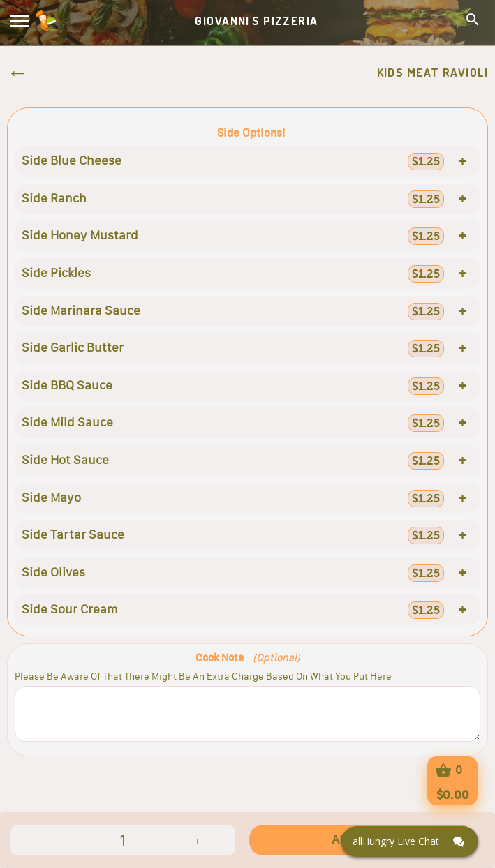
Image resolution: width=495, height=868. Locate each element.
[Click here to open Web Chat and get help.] (410, 841)
